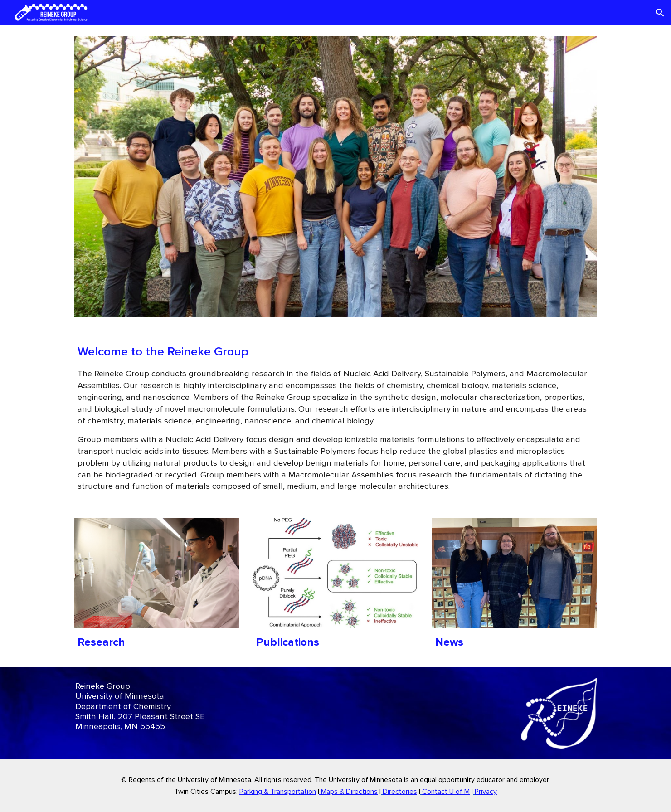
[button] (660, 13)
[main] (335, 418)
